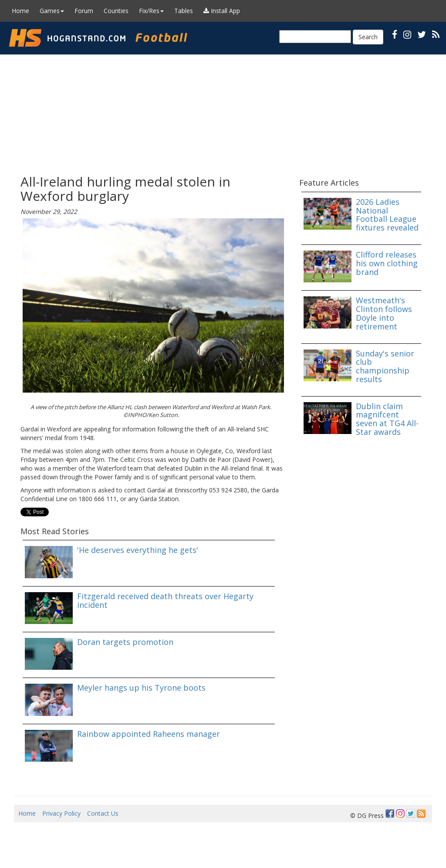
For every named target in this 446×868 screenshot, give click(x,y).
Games (52, 11)
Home (20, 11)
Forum (84, 11)
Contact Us (103, 813)
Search (368, 37)
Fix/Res (151, 11)
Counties (116, 11)
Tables (184, 11)
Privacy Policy (61, 813)
